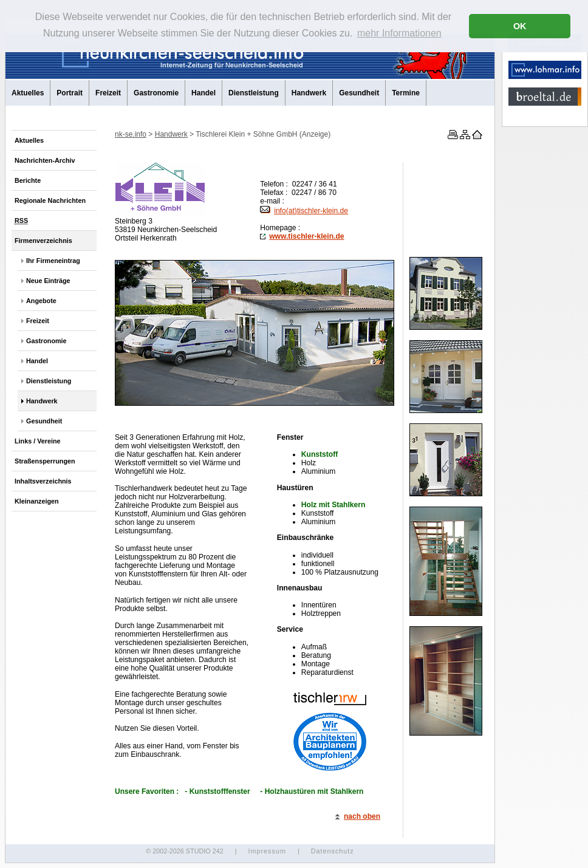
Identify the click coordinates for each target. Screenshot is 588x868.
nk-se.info (131, 134)
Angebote (41, 301)
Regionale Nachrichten (50, 200)
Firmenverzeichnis (43, 241)
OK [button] (520, 26)
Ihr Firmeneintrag (53, 261)
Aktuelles (28, 93)
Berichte (28, 180)
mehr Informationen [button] (399, 33)
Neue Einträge (48, 281)
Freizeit (108, 93)
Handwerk (309, 93)
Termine (406, 93)
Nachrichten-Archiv (45, 160)
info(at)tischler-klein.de (304, 211)
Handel (203, 93)
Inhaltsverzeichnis (43, 481)
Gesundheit (359, 93)
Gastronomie (156, 93)
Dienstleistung (254, 93)
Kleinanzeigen (37, 501)
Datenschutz (333, 851)
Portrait (70, 93)
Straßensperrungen (45, 461)
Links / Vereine (38, 441)
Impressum (267, 851)
